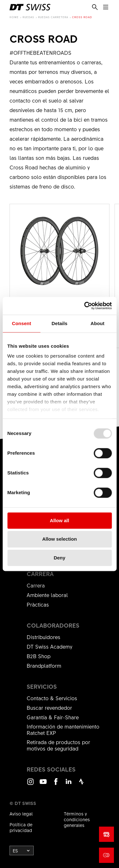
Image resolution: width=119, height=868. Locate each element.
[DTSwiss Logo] (30, 7)
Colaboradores (53, 625)
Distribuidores (43, 637)
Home (14, 17)
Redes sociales (51, 769)
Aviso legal (21, 814)
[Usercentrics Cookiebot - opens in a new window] (85, 306)
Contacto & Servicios (52, 698)
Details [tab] (60, 323)
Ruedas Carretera (53, 17)
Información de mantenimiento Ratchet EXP (63, 729)
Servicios (42, 687)
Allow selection (60, 539)
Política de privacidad (21, 827)
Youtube (43, 784)
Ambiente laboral (47, 595)
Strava (81, 784)
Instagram (30, 784)
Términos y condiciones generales (77, 819)
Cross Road (82, 17)
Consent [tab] (21, 323)
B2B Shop (39, 656)
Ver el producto (60, 276)
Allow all (60, 520)
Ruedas (28, 17)
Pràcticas (38, 604)
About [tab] (97, 323)
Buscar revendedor (49, 708)
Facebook (56, 784)
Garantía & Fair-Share (53, 717)
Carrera (36, 585)
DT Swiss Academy (50, 646)
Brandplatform (44, 665)
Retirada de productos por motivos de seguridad (58, 745)
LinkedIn (69, 784)
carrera (40, 574)
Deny (60, 558)
